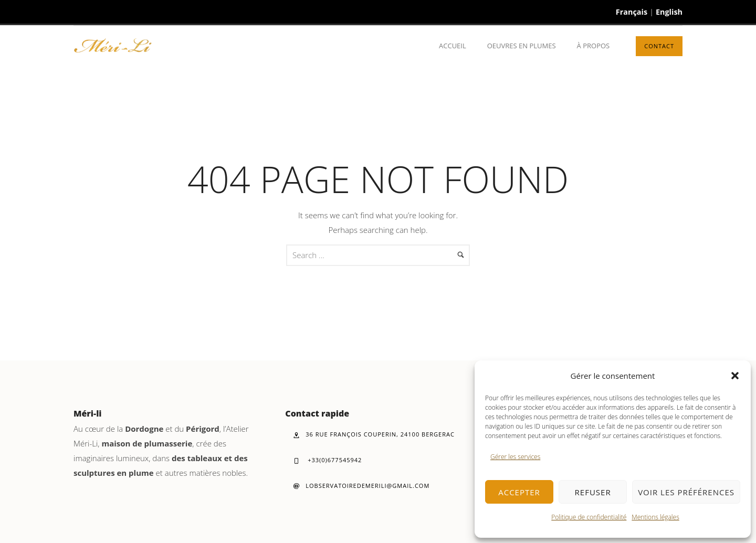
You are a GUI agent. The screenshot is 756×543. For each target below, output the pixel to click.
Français (632, 12)
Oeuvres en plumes (522, 46)
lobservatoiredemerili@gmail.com (361, 486)
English (669, 12)
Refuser (593, 492)
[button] (735, 376)
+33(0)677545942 (328, 460)
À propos (594, 46)
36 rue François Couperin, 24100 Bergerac (374, 434)
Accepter (519, 492)
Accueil (453, 46)
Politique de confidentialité (589, 517)
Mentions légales (655, 517)
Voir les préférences (686, 492)
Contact (659, 46)
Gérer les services (515, 457)
